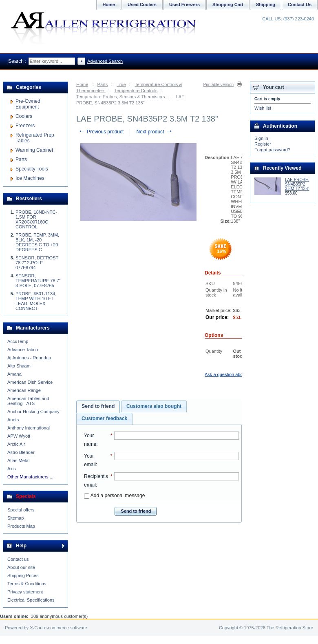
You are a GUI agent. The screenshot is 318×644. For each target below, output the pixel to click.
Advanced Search (105, 61)
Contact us (18, 559)
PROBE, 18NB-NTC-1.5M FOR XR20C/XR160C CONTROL (36, 219)
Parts (103, 84)
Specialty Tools (32, 169)
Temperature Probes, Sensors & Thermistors (120, 97)
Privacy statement (25, 592)
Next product (154, 132)
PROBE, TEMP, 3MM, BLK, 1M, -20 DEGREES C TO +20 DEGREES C (37, 242)
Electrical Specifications (31, 600)
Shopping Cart (228, 4)
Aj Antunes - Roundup (29, 358)
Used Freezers (184, 4)
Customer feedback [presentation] (104, 418)
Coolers (24, 116)
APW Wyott (19, 436)
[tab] (98, 407)
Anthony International (29, 428)
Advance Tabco (23, 350)
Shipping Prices (23, 575)
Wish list (263, 108)
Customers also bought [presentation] (154, 406)
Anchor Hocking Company (33, 412)
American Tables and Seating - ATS (28, 401)
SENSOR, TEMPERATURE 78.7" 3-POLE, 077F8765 (38, 281)
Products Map (21, 526)
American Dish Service (30, 382)
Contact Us (300, 4)
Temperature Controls (136, 91)
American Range (24, 390)
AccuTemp (18, 341)
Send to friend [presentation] (98, 406)
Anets (13, 420)
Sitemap (15, 518)
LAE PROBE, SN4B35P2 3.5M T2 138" (297, 184)
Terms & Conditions (27, 584)
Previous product (101, 132)
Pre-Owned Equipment (28, 104)
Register (263, 144)
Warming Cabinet (34, 150)
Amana (14, 374)
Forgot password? (272, 150)
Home (82, 84)
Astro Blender (21, 452)
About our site (21, 567)
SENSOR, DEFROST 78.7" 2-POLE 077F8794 (37, 263)
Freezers (25, 126)
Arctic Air (16, 444)
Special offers (21, 510)
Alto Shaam (19, 366)
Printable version (219, 85)
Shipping (266, 4)
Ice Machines (30, 178)
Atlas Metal (18, 460)
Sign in (261, 138)
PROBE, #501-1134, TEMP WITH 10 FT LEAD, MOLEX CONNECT (36, 301)
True (121, 84)
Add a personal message (114, 496)
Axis (12, 469)
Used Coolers (142, 4)
